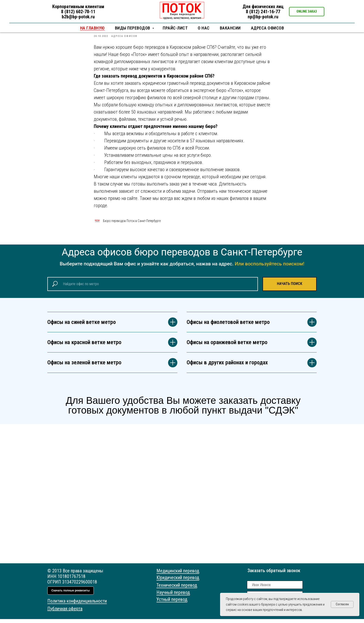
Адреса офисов (268, 28)
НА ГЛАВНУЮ (92, 28)
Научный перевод (173, 596)
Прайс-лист (175, 28)
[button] (307, 12)
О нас (204, 28)
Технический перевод (177, 589)
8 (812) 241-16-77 (263, 12)
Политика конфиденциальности (77, 605)
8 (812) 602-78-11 (78, 12)
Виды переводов (133, 28)
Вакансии (230, 28)
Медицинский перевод (178, 575)
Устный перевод (172, 603)
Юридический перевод (178, 581)
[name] (275, 589)
